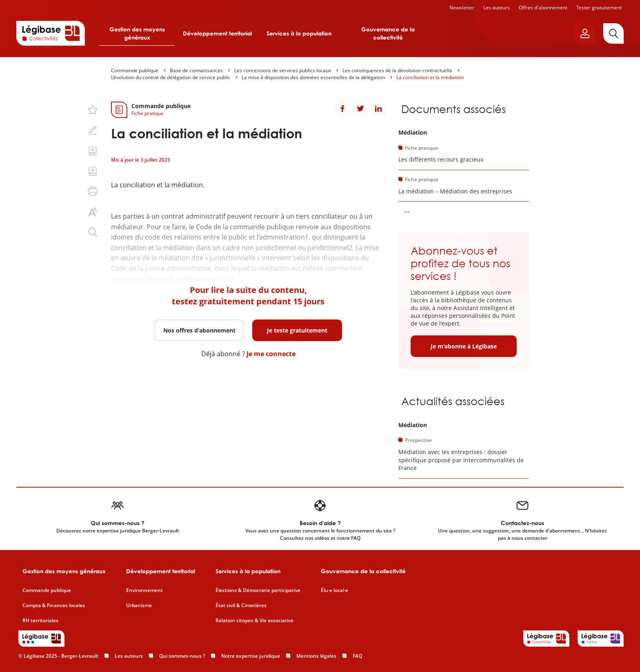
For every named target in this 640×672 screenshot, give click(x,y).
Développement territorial (217, 33)
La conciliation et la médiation (430, 77)
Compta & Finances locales (54, 605)
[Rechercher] (613, 33)
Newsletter (462, 8)
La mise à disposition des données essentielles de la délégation (313, 77)
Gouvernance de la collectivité (388, 33)
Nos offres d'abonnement (199, 330)
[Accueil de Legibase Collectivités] (51, 33)
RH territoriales (40, 621)
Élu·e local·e (334, 590)
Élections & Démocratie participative (258, 590)
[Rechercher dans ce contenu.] (93, 232)
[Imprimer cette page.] (93, 191)
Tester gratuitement (599, 8)
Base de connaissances (196, 70)
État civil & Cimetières (241, 605)
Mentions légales (316, 656)
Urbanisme (139, 605)
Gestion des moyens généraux (137, 33)
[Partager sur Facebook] (342, 109)
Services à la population (299, 33)
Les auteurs (497, 8)
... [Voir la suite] (407, 210)
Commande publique (135, 70)
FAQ (357, 656)
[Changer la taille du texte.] (93, 212)
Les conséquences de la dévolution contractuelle (397, 70)
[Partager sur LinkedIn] (378, 109)
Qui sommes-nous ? (182, 656)
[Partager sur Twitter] (360, 109)
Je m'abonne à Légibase (464, 346)
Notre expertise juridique (251, 656)
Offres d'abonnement (543, 8)
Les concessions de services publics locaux (283, 70)
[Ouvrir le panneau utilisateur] (585, 33)
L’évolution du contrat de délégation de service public (171, 77)
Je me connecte (271, 354)
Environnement (144, 590)
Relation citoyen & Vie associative (254, 621)
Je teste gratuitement (297, 330)
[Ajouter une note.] (93, 130)
